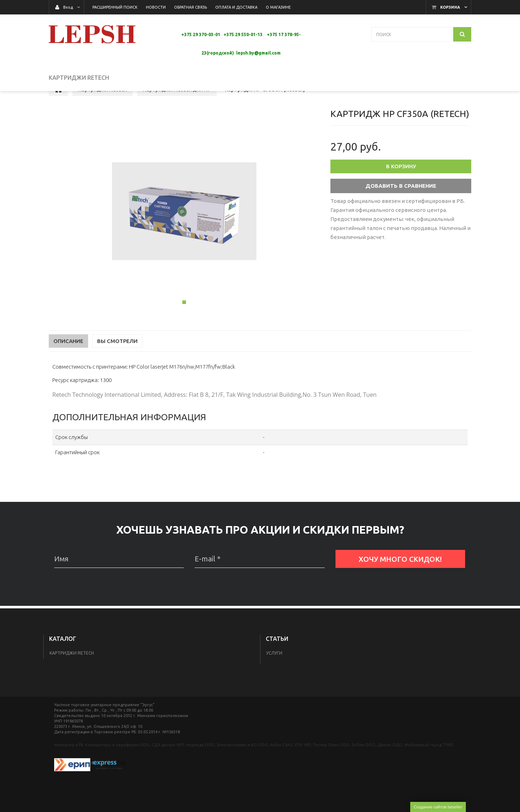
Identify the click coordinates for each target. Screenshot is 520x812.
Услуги (274, 653)
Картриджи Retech (72, 653)
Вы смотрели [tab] (117, 360)
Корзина (450, 7)
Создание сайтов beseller (438, 807)
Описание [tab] (68, 360)
